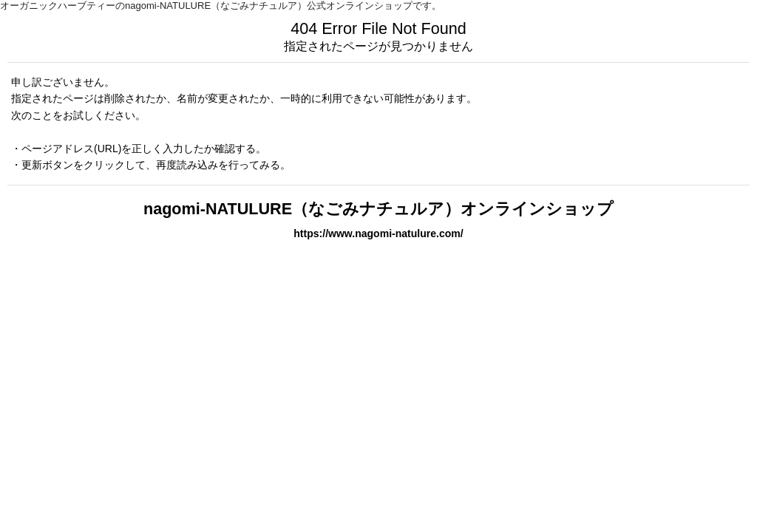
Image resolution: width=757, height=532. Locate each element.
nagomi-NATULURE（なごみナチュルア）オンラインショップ (378, 209)
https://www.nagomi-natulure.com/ (378, 233)
